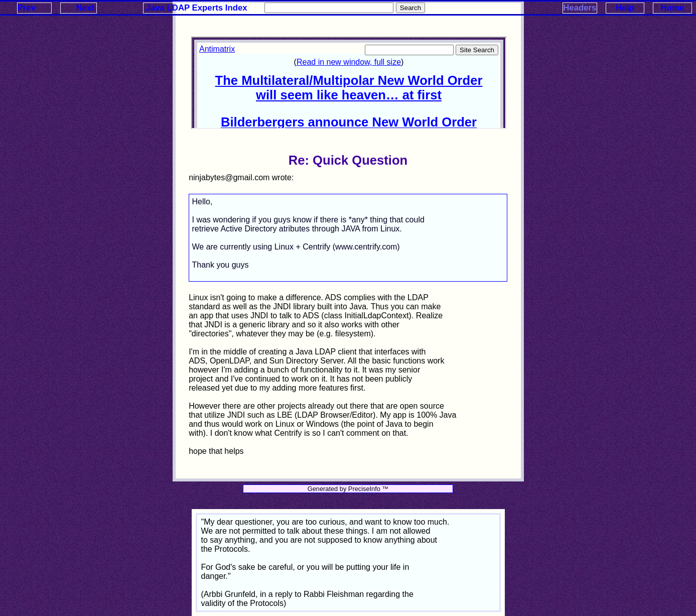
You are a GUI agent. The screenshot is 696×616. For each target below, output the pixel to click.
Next (85, 8)
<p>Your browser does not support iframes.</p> (349, 83)
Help (625, 8)
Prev (27, 8)
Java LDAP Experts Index (197, 8)
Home (673, 8)
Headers (580, 8)
